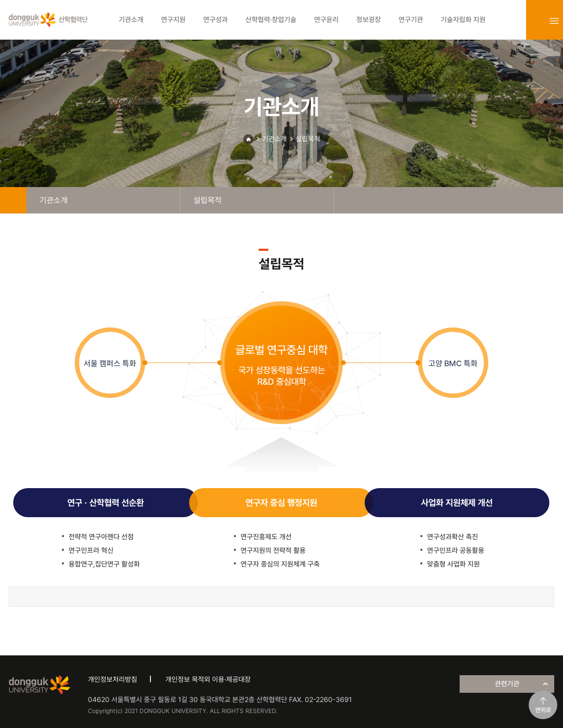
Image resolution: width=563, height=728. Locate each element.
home (13, 200)
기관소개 (274, 139)
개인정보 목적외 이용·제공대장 (208, 679)
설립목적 (308, 139)
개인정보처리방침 (113, 679)
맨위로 (543, 710)
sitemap (554, 21)
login (535, 21)
